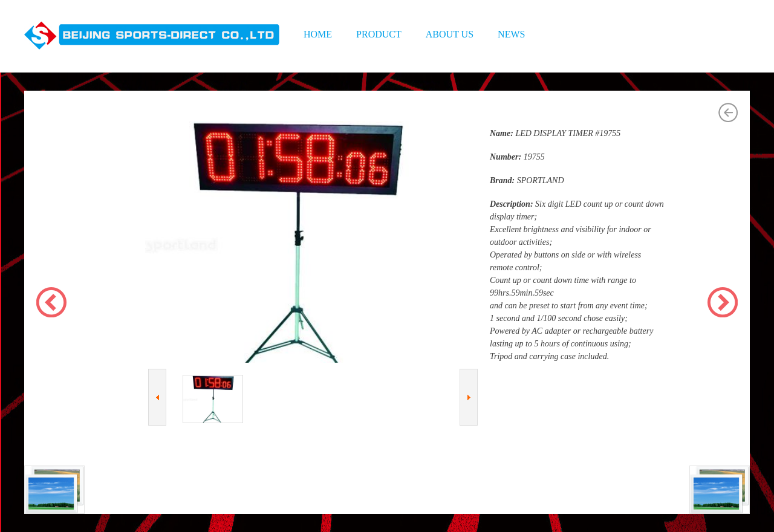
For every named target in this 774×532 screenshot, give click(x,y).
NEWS (511, 34)
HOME (318, 34)
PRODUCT (379, 34)
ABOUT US (450, 34)
